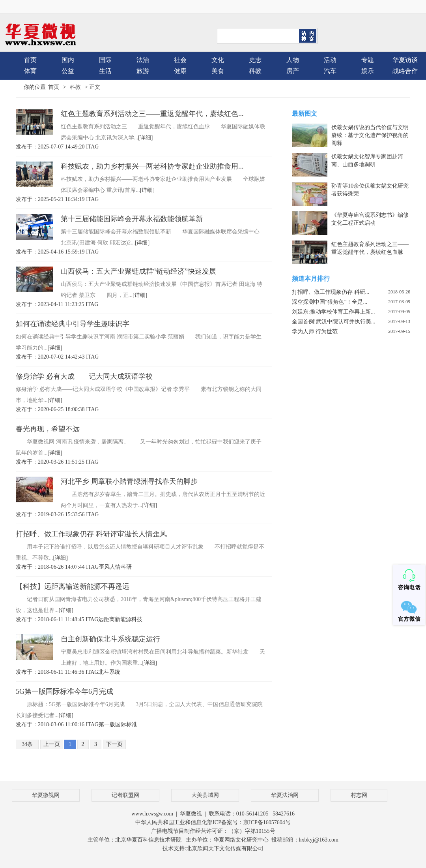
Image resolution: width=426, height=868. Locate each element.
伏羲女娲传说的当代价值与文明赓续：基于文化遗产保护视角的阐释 (370, 135)
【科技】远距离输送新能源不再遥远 (73, 586)
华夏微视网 (46, 795)
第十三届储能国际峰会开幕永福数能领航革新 (132, 219)
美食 (218, 71)
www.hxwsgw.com (152, 814)
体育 (30, 71)
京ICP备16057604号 (267, 822)
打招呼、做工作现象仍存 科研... (331, 292)
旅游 (143, 71)
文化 (218, 60)
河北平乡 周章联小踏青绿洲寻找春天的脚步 (129, 481)
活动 (330, 60)
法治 (143, 60)
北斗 (104, 672)
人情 (115, 567)
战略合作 (405, 71)
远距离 (106, 619)
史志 (255, 60)
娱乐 (368, 71)
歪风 (104, 567)
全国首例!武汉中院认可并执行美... (334, 322)
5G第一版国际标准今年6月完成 (64, 691)
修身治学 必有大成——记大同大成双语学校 (84, 376)
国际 (105, 60)
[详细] (145, 138)
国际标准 (126, 724)
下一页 (114, 744)
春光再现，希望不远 (48, 429)
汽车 (330, 71)
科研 (126, 567)
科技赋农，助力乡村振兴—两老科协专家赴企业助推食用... (152, 166)
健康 (180, 71)
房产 (293, 71)
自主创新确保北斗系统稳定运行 (110, 639)
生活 (105, 71)
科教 (255, 71)
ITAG (92, 147)
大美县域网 (205, 795)
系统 (115, 672)
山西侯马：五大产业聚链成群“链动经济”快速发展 (138, 271)
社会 (180, 60)
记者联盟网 (125, 795)
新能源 (123, 619)
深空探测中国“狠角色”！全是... (330, 302)
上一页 (52, 744)
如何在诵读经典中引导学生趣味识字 (73, 324)
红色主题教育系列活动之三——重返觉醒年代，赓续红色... (152, 114)
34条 (27, 744)
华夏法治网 (285, 795)
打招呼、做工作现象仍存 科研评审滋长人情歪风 (91, 534)
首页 (30, 60)
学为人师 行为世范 (315, 332)
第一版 (107, 724)
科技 (137, 619)
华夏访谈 (405, 60)
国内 (68, 60)
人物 (293, 60)
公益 (68, 71)
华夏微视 (191, 814)
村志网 (359, 795)
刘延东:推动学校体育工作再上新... (333, 312)
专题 (368, 60)
